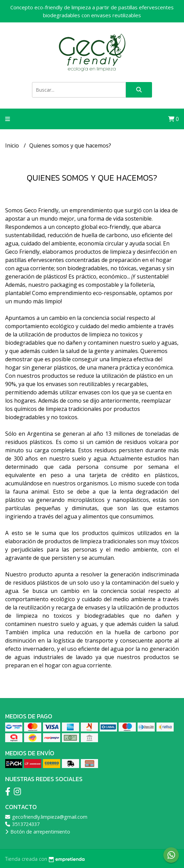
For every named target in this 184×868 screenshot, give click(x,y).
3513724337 (22, 824)
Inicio (13, 145)
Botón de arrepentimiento (38, 832)
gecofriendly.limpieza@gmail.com (46, 817)
